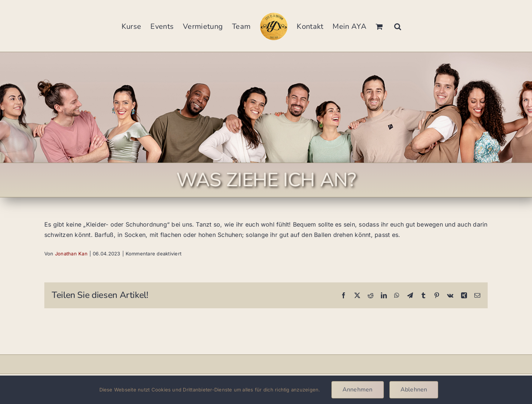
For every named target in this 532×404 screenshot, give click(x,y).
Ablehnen (414, 390)
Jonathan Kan (71, 254)
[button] (398, 26)
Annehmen (358, 390)
